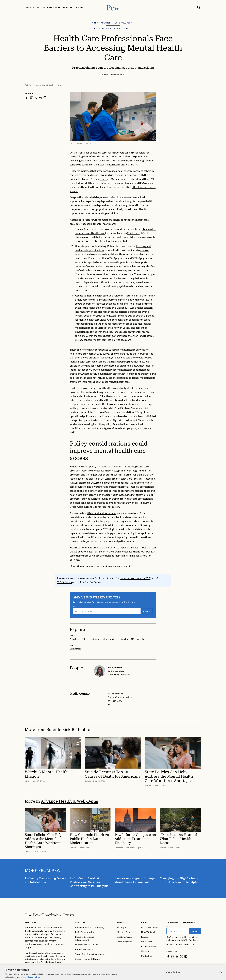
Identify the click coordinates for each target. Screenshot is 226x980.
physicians (102, 171)
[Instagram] (173, 956)
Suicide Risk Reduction (69, 729)
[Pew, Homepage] (113, 7)
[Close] (221, 972)
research (149, 365)
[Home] (50, 915)
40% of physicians (117, 258)
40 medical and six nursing (102, 513)
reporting (129, 278)
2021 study (133, 233)
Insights (121, 922)
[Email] (107, 611)
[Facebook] (168, 956)
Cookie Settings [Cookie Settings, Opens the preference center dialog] (173, 972)
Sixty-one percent (134, 327)
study (103, 179)
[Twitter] (182, 956)
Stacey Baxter (115, 667)
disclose (145, 250)
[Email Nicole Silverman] (109, 705)
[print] (45, 98)
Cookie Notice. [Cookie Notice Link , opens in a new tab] (34, 977)
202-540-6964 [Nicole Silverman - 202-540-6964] (115, 701)
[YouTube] (186, 956)
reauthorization (110, 506)
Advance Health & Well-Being (70, 801)
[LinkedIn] (177, 956)
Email (75, 606)
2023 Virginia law (112, 529)
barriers (123, 311)
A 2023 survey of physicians (110, 353)
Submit (147, 611)
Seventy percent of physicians (115, 299)
